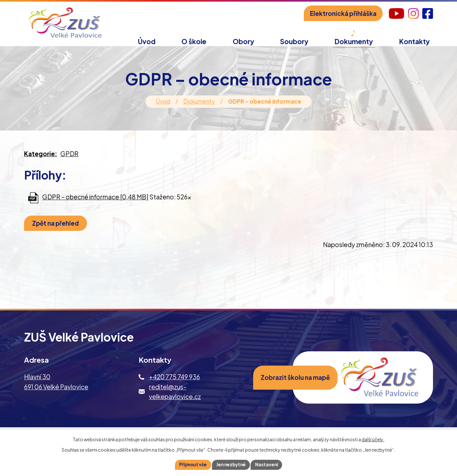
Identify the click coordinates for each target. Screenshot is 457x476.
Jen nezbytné (231, 464)
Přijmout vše (191, 464)
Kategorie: (41, 161)
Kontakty (414, 41)
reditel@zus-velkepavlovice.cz (175, 398)
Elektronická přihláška (343, 13)
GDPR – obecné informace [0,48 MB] (95, 204)
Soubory (294, 41)
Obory (243, 41)
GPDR (69, 161)
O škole (194, 41)
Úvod (163, 108)
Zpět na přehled (57, 230)
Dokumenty (199, 108)
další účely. (373, 439)
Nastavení (268, 464)
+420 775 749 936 (174, 384)
